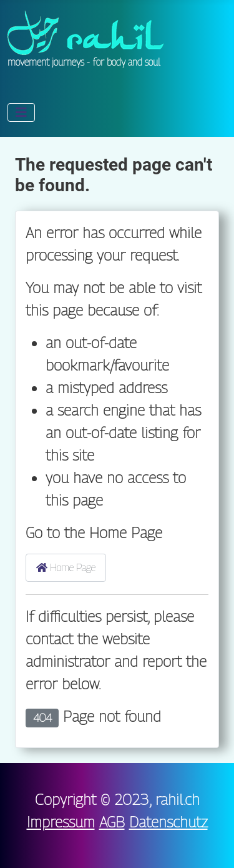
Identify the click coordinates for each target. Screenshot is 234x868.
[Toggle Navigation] (21, 112)
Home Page (66, 568)
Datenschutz (168, 822)
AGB (112, 822)
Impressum (61, 822)
